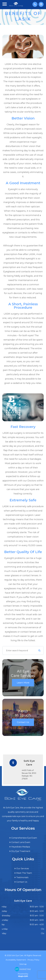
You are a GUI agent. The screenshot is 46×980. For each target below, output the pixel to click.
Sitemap (23, 964)
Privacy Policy (33, 960)
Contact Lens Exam (21, 842)
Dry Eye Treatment (21, 851)
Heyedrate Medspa (21, 847)
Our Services (23, 869)
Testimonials (22, 877)
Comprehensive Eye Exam (24, 838)
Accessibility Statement (16, 960)
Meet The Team (24, 873)
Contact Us (23, 722)
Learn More (23, 683)
